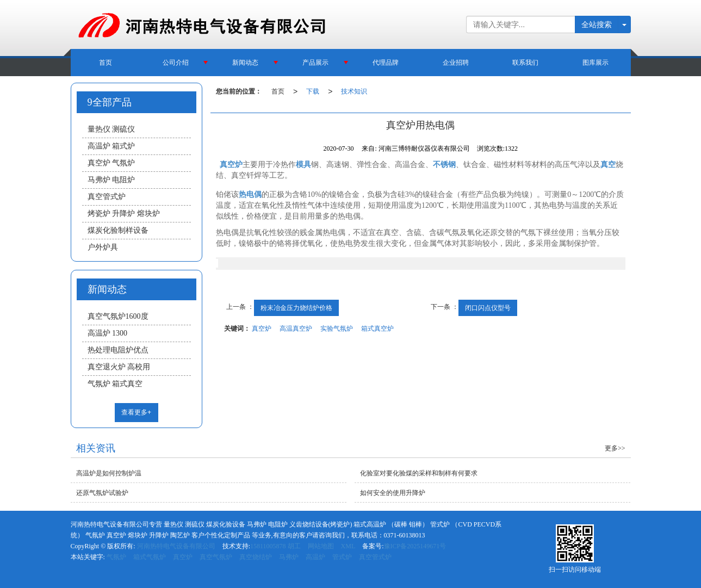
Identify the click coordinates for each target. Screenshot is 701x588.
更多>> (615, 448)
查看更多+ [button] (136, 412)
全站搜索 (597, 24)
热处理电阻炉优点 (118, 350)
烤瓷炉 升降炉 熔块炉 (124, 213)
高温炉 (315, 557)
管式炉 (342, 557)
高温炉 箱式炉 (111, 146)
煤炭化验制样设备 (118, 230)
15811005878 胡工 (275, 546)
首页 (106, 63)
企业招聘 (456, 63)
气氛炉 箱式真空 (115, 384)
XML (348, 546)
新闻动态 (245, 63)
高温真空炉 (296, 329)
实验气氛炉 (337, 329)
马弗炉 (289, 557)
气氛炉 (116, 557)
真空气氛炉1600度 (118, 316)
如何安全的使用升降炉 (393, 493)
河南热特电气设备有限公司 (176, 546)
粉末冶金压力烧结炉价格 (296, 308)
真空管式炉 (107, 197)
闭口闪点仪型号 (488, 308)
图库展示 (595, 63)
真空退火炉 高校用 (119, 367)
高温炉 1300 (108, 333)
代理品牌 (386, 63)
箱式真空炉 (377, 329)
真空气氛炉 (216, 557)
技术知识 (354, 91)
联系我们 (525, 63)
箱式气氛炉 (150, 557)
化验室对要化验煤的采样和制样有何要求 (419, 473)
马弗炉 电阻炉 (111, 180)
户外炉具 (103, 247)
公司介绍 (176, 63)
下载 (313, 91)
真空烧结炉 (256, 557)
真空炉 (262, 329)
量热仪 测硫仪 (111, 129)
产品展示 (315, 63)
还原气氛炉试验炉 (102, 493)
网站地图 (321, 546)
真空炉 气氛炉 (111, 163)
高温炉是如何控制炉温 (109, 473)
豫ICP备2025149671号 (415, 546)
